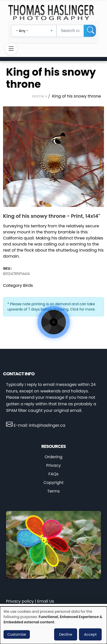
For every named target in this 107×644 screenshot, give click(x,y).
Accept (90, 634)
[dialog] (53, 625)
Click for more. (83, 309)
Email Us (46, 601)
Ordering (53, 457)
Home (38, 96)
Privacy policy (20, 601)
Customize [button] (17, 634)
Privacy (54, 465)
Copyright (53, 483)
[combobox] (34, 31)
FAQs (54, 474)
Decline (66, 634)
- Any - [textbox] (22, 31)
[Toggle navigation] (11, 49)
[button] (53, 157)
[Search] (90, 31)
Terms (53, 491)
